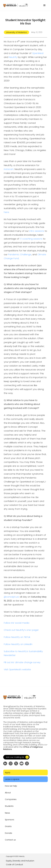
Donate (8, 833)
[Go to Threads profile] (27, 763)
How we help (11, 786)
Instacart (9, 169)
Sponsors (10, 820)
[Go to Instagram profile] (11, 763)
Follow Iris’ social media (17, 623)
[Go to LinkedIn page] (5, 763)
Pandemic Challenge (20, 255)
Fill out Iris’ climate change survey (22, 662)
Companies (11, 799)
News (7, 813)
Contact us (10, 840)
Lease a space (12, 779)
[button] (44, 5)
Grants (8, 826)
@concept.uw (11, 597)
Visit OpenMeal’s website (17, 670)
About (8, 793)
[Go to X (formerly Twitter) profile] (16, 763)
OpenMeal (38, 53)
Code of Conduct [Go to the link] (14, 865)
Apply (8, 772)
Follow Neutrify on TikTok (17, 637)
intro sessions (37, 231)
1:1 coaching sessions (31, 239)
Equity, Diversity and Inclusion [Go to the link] (20, 861)
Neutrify (13, 57)
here (6, 212)
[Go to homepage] (16, 5)
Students (9, 806)
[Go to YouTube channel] (21, 763)
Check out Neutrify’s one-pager (21, 630)
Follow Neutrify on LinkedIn (18, 644)
